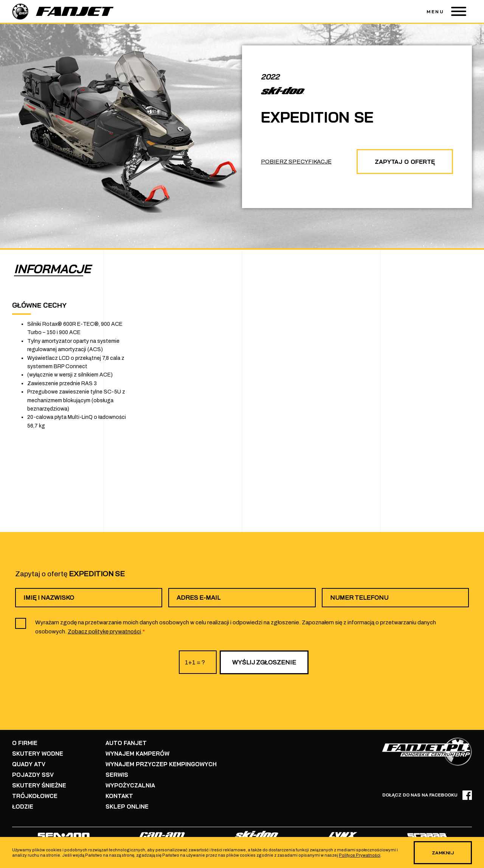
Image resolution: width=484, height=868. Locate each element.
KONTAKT (119, 796)
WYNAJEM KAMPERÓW (137, 754)
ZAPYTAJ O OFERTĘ (405, 162)
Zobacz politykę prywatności (104, 632)
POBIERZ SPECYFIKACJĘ (296, 162)
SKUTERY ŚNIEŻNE (39, 785)
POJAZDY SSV (33, 775)
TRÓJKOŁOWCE (35, 796)
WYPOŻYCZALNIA (130, 785)
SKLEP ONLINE (127, 807)
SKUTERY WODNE (38, 754)
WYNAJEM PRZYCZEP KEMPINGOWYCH (161, 764)
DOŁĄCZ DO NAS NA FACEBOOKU (427, 795)
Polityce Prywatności (360, 855)
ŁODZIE (23, 807)
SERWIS (117, 775)
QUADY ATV (29, 764)
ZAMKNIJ (443, 853)
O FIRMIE (25, 743)
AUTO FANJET (126, 743)
